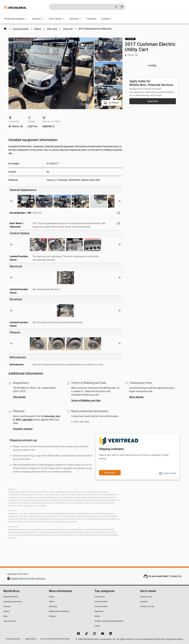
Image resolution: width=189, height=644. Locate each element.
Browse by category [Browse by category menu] (16, 19)
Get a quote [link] (110, 473)
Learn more (167, 473)
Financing (91, 19)
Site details (19, 397)
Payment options (23, 429)
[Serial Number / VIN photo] (118, 213)
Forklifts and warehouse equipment (109, 621)
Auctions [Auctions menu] (38, 19)
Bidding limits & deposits (59, 611)
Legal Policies (30, 639)
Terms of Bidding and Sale (86, 400)
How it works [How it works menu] (57, 19)
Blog (5, 616)
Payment (53, 616)
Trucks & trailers (101, 606)
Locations (106, 19)
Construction (100, 597)
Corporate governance (12, 602)
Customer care (146, 597)
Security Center (10, 621)
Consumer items (101, 602)
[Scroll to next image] (120, 201)
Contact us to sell (147, 606)
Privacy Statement (13, 639)
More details (136, 397)
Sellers (52, 602)
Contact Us (175, 576)
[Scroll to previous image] (11, 201)
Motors (97, 616)
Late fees (27, 420)
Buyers (52, 597)
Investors (7, 606)
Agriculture (99, 611)
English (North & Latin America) (28, 579)
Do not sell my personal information (55, 639)
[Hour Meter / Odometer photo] (118, 223)
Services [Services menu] (76, 19)
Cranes (97, 626)
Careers (7, 611)
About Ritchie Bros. (11, 597)
